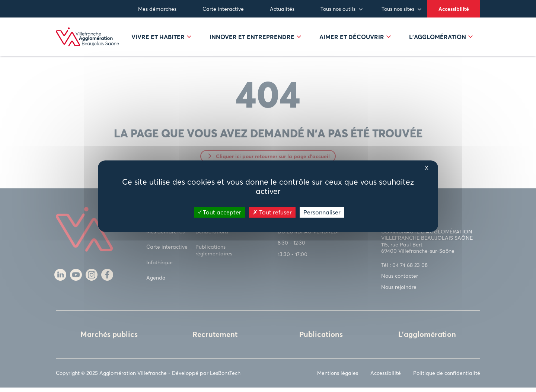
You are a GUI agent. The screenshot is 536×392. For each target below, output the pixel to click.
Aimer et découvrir (355, 39)
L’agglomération (441, 39)
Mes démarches (157, 9)
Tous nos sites (398, 9)
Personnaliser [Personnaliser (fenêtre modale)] (322, 212)
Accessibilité (454, 9)
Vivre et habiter (161, 39)
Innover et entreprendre (255, 39)
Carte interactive (223, 9)
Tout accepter (220, 212)
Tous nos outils (338, 9)
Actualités (282, 9)
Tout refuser (272, 212)
